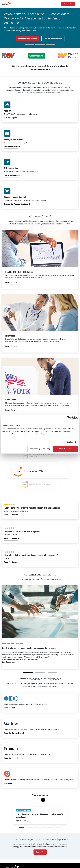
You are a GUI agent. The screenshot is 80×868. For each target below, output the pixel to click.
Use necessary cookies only (40, 449)
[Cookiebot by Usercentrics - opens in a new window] (68, 418)
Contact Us (68, 4)
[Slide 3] (44, 827)
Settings (70, 442)
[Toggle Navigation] (78, 4)
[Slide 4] (51, 827)
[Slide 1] (29, 827)
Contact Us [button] (40, 852)
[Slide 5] (58, 827)
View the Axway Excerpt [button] (53, 39)
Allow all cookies (65, 449)
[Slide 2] (36, 827)
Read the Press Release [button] (27, 39)
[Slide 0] (22, 827)
